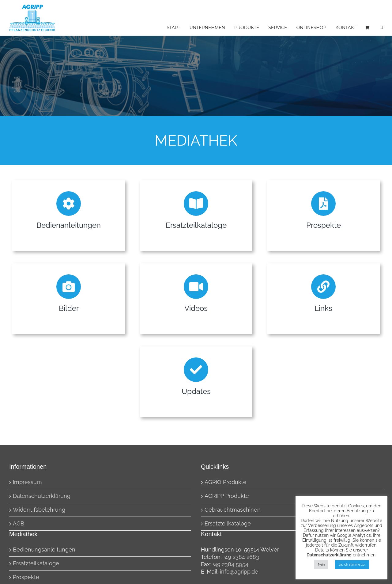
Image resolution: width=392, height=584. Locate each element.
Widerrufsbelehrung (39, 510)
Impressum (27, 482)
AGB (19, 523)
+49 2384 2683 (241, 557)
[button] (382, 28)
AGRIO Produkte (226, 482)
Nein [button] (321, 565)
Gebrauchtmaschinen (233, 510)
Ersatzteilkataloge (228, 523)
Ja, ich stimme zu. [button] (352, 565)
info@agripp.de (239, 572)
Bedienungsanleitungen (44, 550)
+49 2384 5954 (230, 564)
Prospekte (26, 577)
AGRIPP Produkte (227, 496)
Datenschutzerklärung (42, 496)
